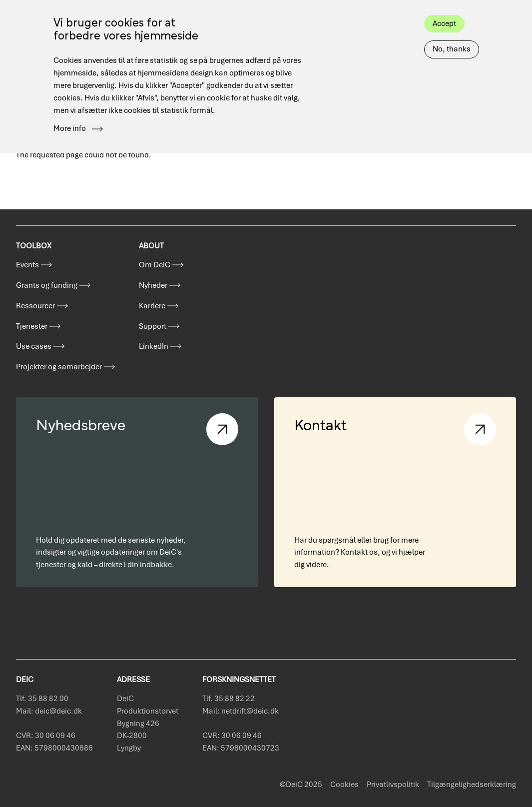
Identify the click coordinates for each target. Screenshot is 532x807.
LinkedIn (154, 346)
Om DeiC (155, 265)
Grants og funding (47, 285)
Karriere (152, 306)
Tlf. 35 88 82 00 (42, 699)
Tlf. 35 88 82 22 (229, 699)
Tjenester (32, 326)
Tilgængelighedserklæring (472, 785)
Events (27, 265)
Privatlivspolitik (393, 785)
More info (70, 117)
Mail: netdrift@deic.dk (241, 711)
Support (153, 326)
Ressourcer (35, 306)
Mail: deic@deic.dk (49, 711)
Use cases (34, 346)
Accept (444, 11)
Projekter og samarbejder (59, 367)
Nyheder (153, 285)
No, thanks (452, 37)
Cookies (344, 785)
